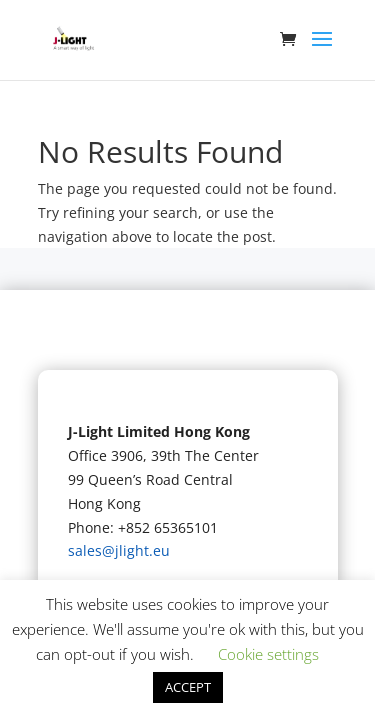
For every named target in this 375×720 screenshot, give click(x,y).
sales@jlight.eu (119, 550)
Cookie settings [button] (268, 654)
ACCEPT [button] (188, 687)
